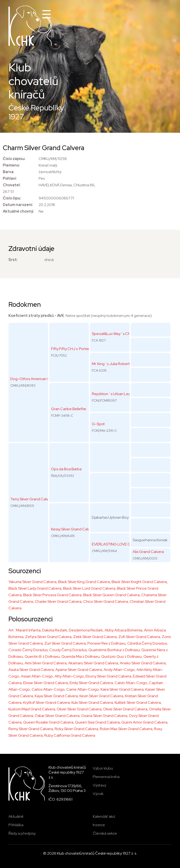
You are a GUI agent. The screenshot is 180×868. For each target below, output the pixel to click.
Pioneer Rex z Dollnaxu (107, 643)
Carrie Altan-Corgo (83, 689)
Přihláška (16, 825)
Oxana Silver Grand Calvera (104, 716)
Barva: (9, 172)
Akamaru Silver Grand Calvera (93, 663)
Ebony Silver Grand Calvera (108, 676)
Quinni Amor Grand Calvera (144, 722)
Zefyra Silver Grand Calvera (48, 637)
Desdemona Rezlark (86, 630)
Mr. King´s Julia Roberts (112, 364)
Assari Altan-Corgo (37, 676)
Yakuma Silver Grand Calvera (32, 582)
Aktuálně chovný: (19, 211)
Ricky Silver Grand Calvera (76, 729)
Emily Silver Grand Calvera (91, 683)
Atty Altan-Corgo (69, 676)
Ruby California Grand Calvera (70, 735)
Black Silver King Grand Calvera (84, 582)
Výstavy (99, 785)
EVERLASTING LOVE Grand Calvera (122, 544)
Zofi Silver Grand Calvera (139, 637)
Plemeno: (11, 165)
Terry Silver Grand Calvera (32, 499)
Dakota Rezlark (55, 630)
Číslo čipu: (12, 198)
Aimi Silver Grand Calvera (46, 663)
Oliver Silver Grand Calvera (79, 709)
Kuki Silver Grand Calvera (92, 703)
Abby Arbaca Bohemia (123, 630)
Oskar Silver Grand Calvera (57, 716)
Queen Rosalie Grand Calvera (48, 722)
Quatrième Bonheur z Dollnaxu (114, 650)
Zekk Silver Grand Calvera (95, 637)
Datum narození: (18, 205)
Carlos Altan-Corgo (48, 689)
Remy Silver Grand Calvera (31, 729)
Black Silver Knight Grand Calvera (139, 582)
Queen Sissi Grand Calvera (97, 722)
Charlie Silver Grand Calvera (58, 601)
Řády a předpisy (22, 833)
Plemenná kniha (106, 777)
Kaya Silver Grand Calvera (56, 696)
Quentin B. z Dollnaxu (42, 656)
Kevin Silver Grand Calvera (101, 696)
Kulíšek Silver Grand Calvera (138, 703)
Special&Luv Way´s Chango (115, 334)
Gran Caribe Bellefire (69, 409)
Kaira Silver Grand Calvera (122, 689)
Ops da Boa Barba (66, 469)
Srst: (13, 260)
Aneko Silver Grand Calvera (143, 663)
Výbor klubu (103, 768)
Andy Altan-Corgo (119, 670)
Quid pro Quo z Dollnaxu (122, 656)
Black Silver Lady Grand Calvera (35, 588)
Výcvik (98, 794)
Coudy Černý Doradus (68, 650)
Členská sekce (105, 833)
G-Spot (98, 424)
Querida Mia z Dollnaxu (81, 656)
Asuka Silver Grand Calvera (31, 670)
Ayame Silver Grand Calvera (79, 670)
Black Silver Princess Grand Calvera (52, 595)
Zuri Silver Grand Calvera (65, 643)
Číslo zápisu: (14, 159)
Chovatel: (12, 185)
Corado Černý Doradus (28, 650)
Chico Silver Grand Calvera (106, 601)
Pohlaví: (10, 178)
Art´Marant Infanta (24, 630)
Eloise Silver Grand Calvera (46, 683)
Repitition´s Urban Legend (115, 394)
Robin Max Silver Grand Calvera (126, 729)
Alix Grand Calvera (148, 552)
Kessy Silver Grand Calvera (73, 529)
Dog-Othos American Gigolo (35, 379)
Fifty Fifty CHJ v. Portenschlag (76, 349)
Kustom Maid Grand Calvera (32, 709)
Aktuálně (16, 816)
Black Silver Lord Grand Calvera (89, 588)
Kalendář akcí (104, 816)
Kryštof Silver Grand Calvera (47, 703)
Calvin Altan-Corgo (131, 683)
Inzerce (99, 825)
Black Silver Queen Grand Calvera (111, 595)
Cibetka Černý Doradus (147, 643)
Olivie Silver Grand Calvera (125, 709)
